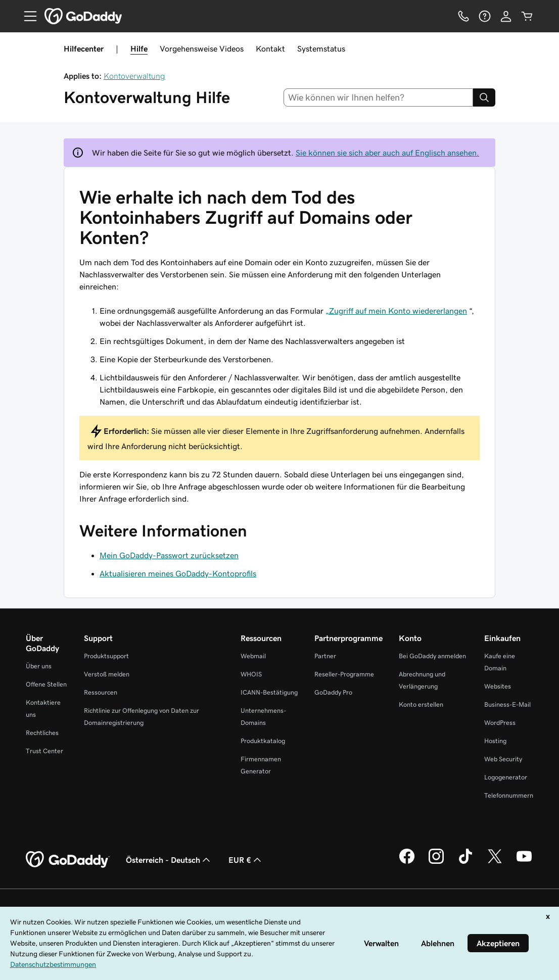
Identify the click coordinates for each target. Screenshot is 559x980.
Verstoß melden (107, 674)
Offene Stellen (46, 684)
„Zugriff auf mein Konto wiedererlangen (396, 311)
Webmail (253, 656)
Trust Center (44, 751)
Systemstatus (321, 48)
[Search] (484, 97)
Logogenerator (506, 777)
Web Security (503, 759)
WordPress (500, 723)
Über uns (39, 666)
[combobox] (379, 97)
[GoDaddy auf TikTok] (465, 862)
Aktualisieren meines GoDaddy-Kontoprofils (178, 573)
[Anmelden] (506, 16)
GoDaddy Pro (333, 692)
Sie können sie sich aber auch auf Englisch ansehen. (387, 153)
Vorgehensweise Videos (202, 48)
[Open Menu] (26, 16)
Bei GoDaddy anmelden (432, 656)
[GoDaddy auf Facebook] (407, 862)
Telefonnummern (509, 795)
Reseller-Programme (344, 674)
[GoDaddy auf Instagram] (436, 862)
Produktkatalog (263, 741)
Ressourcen (101, 692)
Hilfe (139, 48)
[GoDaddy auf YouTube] (524, 862)
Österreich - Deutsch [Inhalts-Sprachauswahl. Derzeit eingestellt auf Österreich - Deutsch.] (169, 860)
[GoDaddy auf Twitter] (495, 862)
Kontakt (270, 48)
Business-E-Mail (507, 704)
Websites (498, 686)
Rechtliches (42, 733)
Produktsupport (106, 656)
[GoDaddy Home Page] (68, 860)
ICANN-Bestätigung (269, 692)
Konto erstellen (421, 704)
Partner (325, 656)
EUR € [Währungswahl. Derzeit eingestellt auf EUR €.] (246, 860)
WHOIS (251, 674)
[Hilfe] (485, 16)
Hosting (495, 741)
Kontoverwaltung (134, 76)
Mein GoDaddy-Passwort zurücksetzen (169, 555)
